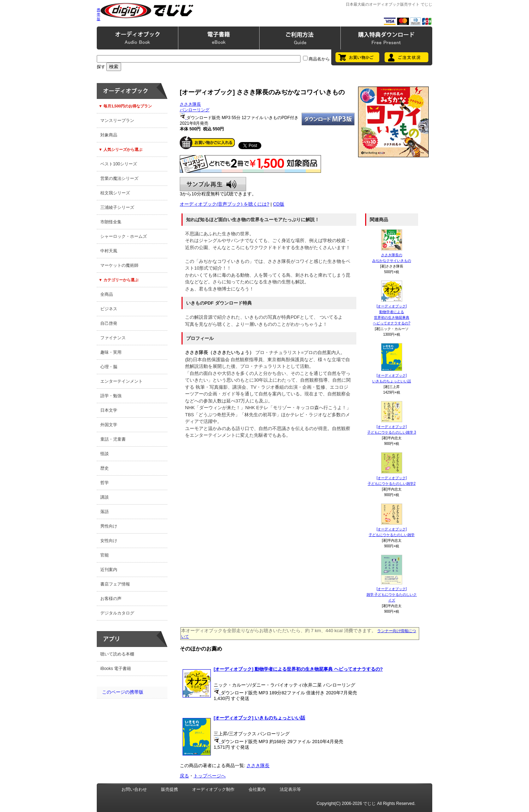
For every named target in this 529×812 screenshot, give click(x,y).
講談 (105, 497)
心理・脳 (109, 367)
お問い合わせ (134, 789)
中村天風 (109, 251)
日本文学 (109, 410)
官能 (105, 555)
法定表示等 (290, 789)
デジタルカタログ (117, 613)
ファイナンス (113, 338)
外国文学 (109, 425)
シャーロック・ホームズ (124, 236)
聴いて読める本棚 (117, 654)
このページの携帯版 (123, 692)
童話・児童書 (113, 439)
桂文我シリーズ (115, 193)
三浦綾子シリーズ (117, 207)
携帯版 (99, 14)
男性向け (109, 526)
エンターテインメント (121, 381)
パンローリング (195, 110)
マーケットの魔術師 (119, 265)
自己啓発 (109, 323)
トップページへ (210, 776)
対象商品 (109, 135)
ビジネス (109, 309)
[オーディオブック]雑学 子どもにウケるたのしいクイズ (392, 595)
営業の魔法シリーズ (119, 178)
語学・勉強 (111, 396)
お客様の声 (111, 599)
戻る (184, 776)
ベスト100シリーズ (119, 164)
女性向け (109, 541)
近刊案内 (109, 570)
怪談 (105, 454)
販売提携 (170, 789)
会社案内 (257, 789)
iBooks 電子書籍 (116, 669)
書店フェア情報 (115, 584)
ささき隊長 (190, 104)
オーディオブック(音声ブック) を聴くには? (225, 204)
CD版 (279, 204)
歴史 (105, 468)
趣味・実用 (111, 352)
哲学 (105, 483)
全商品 (107, 294)
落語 (105, 512)
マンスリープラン (117, 120)
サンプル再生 (213, 184)
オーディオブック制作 (213, 789)
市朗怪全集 (111, 222)
